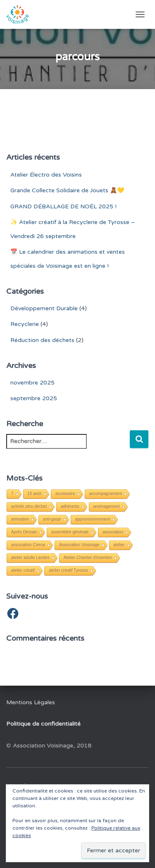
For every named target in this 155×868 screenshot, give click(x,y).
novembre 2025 (32, 383)
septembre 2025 (34, 398)
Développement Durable (44, 308)
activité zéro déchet (29, 506)
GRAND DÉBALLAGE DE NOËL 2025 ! (63, 206)
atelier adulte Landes (30, 558)
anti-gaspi (52, 519)
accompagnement (106, 494)
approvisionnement (93, 519)
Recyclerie (25, 324)
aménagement (107, 506)
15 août (35, 494)
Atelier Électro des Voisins (46, 175)
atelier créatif (23, 570)
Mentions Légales (31, 702)
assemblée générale (70, 532)
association (113, 532)
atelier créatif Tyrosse (68, 570)
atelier (119, 545)
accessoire (65, 494)
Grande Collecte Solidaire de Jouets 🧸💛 (67, 190)
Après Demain (24, 532)
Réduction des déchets (42, 340)
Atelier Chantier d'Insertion (88, 558)
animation (20, 519)
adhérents (70, 506)
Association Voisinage (79, 545)
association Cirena (28, 545)
